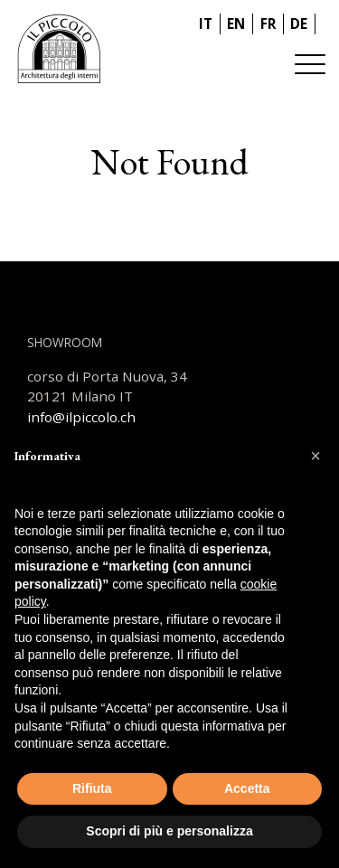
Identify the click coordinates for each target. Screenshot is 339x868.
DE (299, 24)
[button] (315, 456)
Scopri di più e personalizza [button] (169, 831)
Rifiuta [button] (92, 788)
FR (268, 24)
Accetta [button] (247, 788)
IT (206, 24)
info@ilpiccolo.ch (81, 417)
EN (236, 24)
